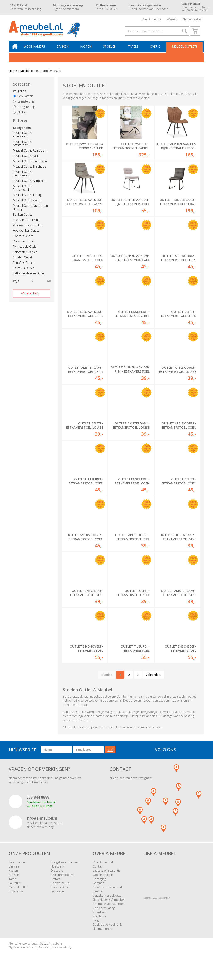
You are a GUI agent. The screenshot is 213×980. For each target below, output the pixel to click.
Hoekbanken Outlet (26, 233)
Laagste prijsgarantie (107, 873)
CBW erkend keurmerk (108, 890)
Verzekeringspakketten (108, 898)
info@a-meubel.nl (42, 821)
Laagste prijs (24, 104)
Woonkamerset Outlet (28, 228)
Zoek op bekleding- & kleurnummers (107, 929)
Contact (98, 869)
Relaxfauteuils (60, 886)
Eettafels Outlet (23, 266)
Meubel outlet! (184, 49)
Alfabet (20, 115)
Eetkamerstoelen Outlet (29, 276)
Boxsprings (16, 894)
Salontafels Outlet (25, 255)
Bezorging (99, 882)
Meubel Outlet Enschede (29, 169)
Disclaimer (44, 950)
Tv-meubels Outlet (25, 250)
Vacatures (99, 919)
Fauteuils (15, 886)
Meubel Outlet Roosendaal (22, 191)
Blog (96, 923)
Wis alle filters (30, 296)
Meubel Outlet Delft (26, 159)
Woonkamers (36, 49)
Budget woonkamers (65, 865)
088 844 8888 (38, 800)
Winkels (172, 20)
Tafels (134, 49)
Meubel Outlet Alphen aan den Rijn (30, 210)
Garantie (98, 886)
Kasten (87, 49)
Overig (155, 49)
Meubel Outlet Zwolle (27, 203)
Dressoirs (57, 873)
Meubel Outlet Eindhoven (30, 164)
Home (13, 74)
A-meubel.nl (56, 946)
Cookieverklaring (104, 911)
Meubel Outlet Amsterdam (22, 146)
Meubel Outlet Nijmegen (29, 184)
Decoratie (57, 894)
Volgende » (153, 678)
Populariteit (23, 99)
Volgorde (19, 94)
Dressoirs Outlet (24, 244)
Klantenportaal (192, 20)
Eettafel (56, 882)
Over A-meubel (152, 20)
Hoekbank (58, 869)
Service (97, 894)
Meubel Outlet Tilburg (27, 198)
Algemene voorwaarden (109, 907)
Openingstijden (103, 878)
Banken (64, 49)
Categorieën (22, 131)
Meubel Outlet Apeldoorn (30, 153)
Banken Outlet (22, 217)
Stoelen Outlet (23, 260)
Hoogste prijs (24, 110)
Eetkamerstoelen (62, 878)
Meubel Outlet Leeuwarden (22, 177)
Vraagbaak (100, 915)
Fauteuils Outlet (23, 271)
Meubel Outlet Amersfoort (22, 137)
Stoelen (111, 49)
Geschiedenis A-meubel (109, 902)
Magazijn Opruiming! (26, 223)
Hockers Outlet (23, 239)
